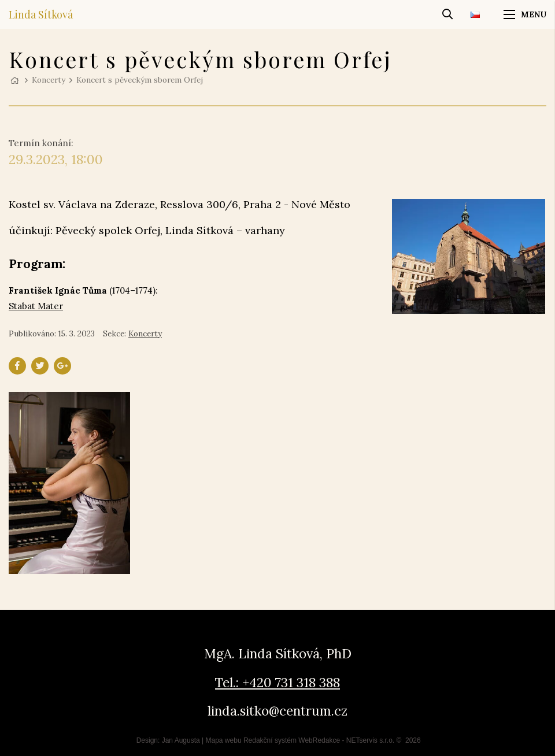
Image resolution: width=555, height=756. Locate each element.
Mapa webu (224, 740)
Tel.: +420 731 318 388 (277, 682)
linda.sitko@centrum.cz (277, 711)
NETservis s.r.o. (370, 740)
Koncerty (49, 80)
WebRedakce (319, 740)
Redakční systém (270, 740)
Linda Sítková (41, 14)
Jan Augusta (181, 740)
